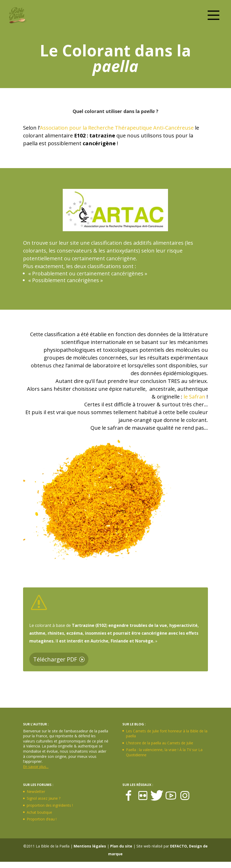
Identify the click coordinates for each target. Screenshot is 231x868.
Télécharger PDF (55, 659)
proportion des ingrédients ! (50, 805)
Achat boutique (39, 812)
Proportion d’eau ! (42, 819)
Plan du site (121, 846)
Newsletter (36, 791)
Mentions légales (90, 846)
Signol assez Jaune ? (44, 798)
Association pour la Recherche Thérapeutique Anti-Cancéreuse (117, 128)
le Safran (194, 397)
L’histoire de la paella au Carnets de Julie (160, 743)
